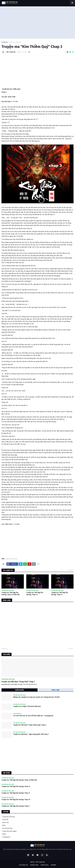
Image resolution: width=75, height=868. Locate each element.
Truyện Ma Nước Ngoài (9, 831)
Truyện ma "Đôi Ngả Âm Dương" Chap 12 (35, 594)
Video (4, 834)
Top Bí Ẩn (5, 820)
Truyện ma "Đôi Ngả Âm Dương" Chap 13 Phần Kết (10, 594)
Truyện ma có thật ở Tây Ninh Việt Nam (27, 706)
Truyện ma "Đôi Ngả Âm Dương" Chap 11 (60, 594)
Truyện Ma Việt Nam (15, 42)
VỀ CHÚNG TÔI (23, 865)
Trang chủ (4, 42)
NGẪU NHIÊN (20, 690)
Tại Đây (15, 101)
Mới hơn (5, 649)
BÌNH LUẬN (56, 690)
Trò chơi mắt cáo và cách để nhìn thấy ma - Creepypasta (33, 716)
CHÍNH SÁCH (45, 865)
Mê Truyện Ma (40, 862)
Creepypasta (6, 837)
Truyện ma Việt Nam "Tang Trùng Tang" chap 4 (30, 725)
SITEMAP (53, 865)
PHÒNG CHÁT (34, 865)
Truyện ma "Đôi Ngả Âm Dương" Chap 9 (15, 806)
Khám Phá (6, 823)
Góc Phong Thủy (7, 828)
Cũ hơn (70, 649)
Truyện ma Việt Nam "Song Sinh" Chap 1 (18, 682)
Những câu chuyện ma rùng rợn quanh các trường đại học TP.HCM (36, 697)
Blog (4, 825)
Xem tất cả (71, 570)
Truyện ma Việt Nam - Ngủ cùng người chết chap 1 (31, 734)
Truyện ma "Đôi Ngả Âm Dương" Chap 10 (16, 800)
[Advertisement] (37, 22)
